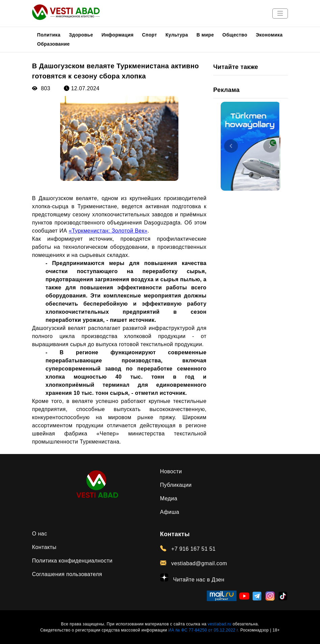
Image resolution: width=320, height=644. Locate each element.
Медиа (169, 498)
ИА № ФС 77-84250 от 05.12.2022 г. (204, 630)
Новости (171, 471)
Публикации (176, 485)
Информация (117, 35)
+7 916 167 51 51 (188, 549)
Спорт (149, 35)
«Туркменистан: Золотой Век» (108, 231)
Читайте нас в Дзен (192, 578)
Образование (54, 44)
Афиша (170, 512)
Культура (177, 35)
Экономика (269, 35)
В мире (205, 35)
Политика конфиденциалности (72, 561)
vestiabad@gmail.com (194, 563)
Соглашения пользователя (67, 574)
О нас (40, 534)
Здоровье (81, 35)
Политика (49, 35)
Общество (235, 35)
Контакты (44, 547)
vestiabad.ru (220, 624)
